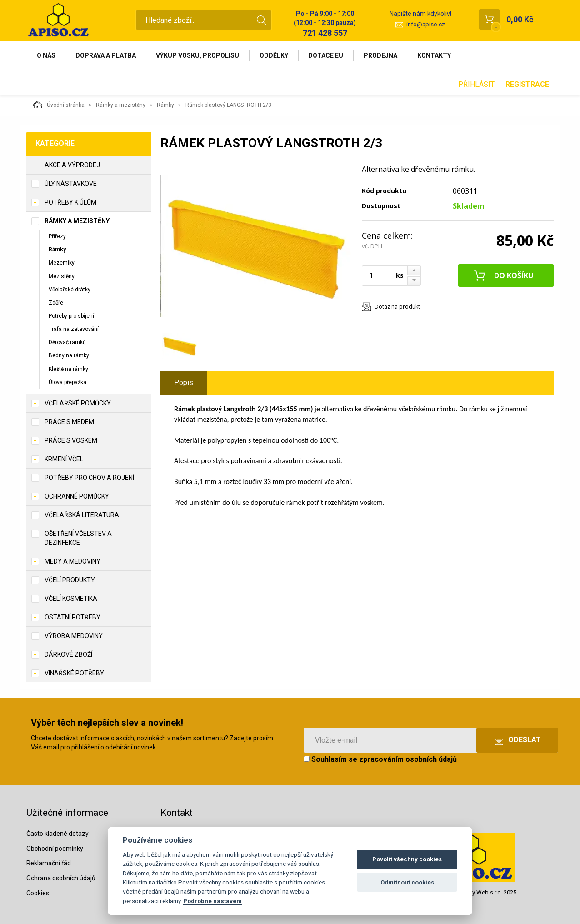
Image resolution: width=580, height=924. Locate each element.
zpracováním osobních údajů (408, 760)
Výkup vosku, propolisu (198, 55)
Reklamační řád (49, 864)
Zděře (56, 303)
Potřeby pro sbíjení (71, 316)
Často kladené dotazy (57, 834)
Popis (184, 383)
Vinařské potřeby (74, 674)
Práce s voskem (71, 441)
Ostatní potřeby (72, 618)
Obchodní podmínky (55, 849)
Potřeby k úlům (70, 203)
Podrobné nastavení (212, 901)
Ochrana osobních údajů (61, 879)
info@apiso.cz (426, 24)
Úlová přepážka (67, 382)
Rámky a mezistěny (121, 105)
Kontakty (436, 55)
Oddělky (275, 55)
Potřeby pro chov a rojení (89, 478)
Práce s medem (69, 422)
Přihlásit (476, 85)
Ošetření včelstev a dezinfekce (78, 539)
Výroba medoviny (74, 636)
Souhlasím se (380, 760)
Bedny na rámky (69, 356)
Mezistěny (62, 276)
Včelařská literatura (82, 515)
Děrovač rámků (67, 343)
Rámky (165, 105)
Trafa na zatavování (74, 330)
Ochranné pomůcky (77, 497)
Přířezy (57, 237)
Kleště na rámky (68, 369)
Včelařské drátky (70, 290)
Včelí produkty (70, 580)
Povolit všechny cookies (407, 859)
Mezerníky (62, 263)
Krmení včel (64, 460)
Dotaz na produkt (397, 307)
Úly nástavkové (71, 184)
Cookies (38, 894)
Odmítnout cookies (407, 882)
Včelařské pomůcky (78, 404)
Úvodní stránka (59, 105)
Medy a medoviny (72, 562)
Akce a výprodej (72, 165)
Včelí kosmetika (71, 599)
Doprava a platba (106, 55)
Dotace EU (327, 55)
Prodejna (382, 55)
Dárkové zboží (68, 655)
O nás (46, 55)
